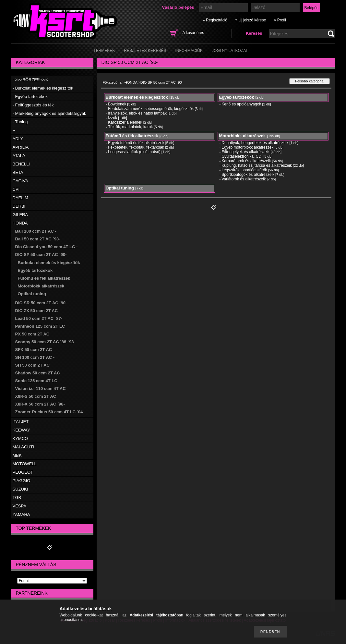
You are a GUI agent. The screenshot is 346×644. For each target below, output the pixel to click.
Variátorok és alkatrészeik (244, 179)
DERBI (19, 206)
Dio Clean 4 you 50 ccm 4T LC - (47, 247)
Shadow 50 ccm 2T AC (38, 373)
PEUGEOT (23, 472)
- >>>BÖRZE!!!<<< (30, 80)
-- (14, 130)
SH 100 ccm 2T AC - (35, 357)
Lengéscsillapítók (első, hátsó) (134, 152)
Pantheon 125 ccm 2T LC (40, 326)
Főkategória (112, 82)
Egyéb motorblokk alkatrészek (247, 147)
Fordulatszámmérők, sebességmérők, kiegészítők (151, 109)
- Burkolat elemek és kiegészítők (43, 88)
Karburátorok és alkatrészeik (246, 161)
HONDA (20, 223)
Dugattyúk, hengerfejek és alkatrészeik (255, 143)
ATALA (19, 156)
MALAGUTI (23, 447)
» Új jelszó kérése (251, 20)
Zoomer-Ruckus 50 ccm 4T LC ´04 (49, 412)
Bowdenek (117, 104)
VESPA (19, 506)
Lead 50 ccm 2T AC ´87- (39, 318)
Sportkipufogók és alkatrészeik (248, 175)
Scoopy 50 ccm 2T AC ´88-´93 (45, 342)
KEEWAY (21, 430)
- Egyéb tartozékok (30, 97)
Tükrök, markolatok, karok (130, 127)
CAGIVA (20, 181)
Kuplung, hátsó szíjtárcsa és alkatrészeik (257, 165)
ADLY (18, 139)
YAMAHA (21, 514)
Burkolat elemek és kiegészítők (49, 263)
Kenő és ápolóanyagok (241, 104)
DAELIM (20, 198)
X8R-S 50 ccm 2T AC (36, 396)
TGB (17, 498)
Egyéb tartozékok (35, 270)
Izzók (113, 118)
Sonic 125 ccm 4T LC (36, 381)
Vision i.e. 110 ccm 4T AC (41, 389)
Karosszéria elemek (125, 122)
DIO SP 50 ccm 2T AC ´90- (41, 255)
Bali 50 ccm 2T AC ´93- (38, 239)
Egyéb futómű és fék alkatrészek (136, 143)
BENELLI (21, 164)
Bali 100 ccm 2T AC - (36, 231)
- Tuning (20, 122)
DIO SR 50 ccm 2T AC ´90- (41, 303)
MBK (17, 455)
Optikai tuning (32, 294)
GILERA (20, 215)
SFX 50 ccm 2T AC (34, 350)
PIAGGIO (22, 481)
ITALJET (21, 422)
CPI (16, 189)
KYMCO (20, 438)
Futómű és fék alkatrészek (44, 278)
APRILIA (21, 147)
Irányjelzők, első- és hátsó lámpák (137, 113)
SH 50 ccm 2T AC (32, 365)
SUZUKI (20, 489)
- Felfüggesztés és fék (33, 105)
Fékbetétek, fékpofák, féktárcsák (136, 147)
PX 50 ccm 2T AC (32, 334)
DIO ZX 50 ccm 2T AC (37, 311)
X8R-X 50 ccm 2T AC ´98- (40, 404)
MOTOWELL (25, 464)
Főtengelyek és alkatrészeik (245, 152)
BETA (18, 172)
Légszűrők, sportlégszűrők (244, 170)
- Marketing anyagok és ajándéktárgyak (49, 113)
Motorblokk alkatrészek (41, 286)
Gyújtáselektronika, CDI (242, 156)
